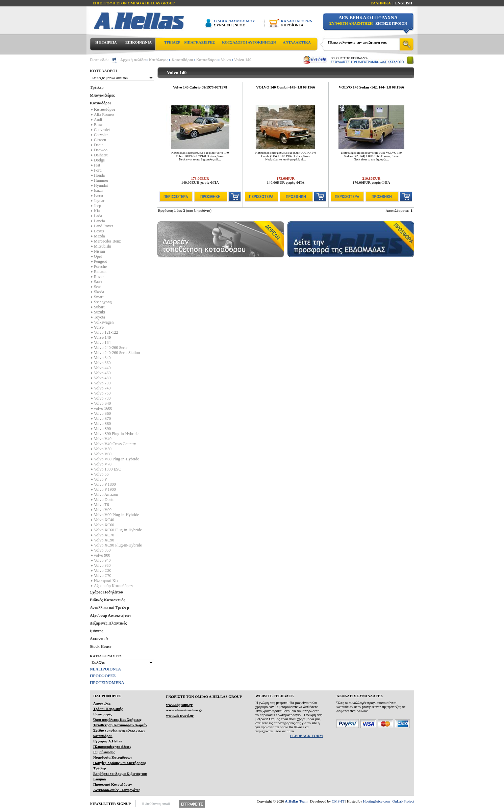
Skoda (99, 292)
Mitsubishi (103, 246)
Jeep (97, 206)
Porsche (100, 267)
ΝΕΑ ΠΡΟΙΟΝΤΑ (105, 669)
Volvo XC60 (104, 525)
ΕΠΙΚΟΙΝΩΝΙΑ (138, 42)
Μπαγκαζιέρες (102, 95)
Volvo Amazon (106, 494)
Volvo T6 (102, 505)
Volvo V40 (103, 439)
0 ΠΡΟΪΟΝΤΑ (292, 25)
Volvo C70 (103, 576)
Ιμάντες (96, 631)
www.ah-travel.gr (180, 715)
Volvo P (100, 479)
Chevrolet (102, 130)
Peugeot (100, 261)
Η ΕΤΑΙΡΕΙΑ (106, 42)
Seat (97, 287)
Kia (97, 211)
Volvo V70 (103, 464)
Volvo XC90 (104, 540)
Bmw (98, 125)
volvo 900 (102, 555)
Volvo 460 (102, 373)
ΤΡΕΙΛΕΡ (172, 42)
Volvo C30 (103, 570)
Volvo (226, 60)
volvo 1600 (103, 408)
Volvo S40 (102, 403)
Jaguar (99, 201)
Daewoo (101, 150)
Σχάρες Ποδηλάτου (106, 592)
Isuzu (98, 191)
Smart (99, 297)
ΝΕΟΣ (240, 25)
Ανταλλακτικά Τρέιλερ (109, 608)
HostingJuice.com (376, 801)
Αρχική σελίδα (133, 60)
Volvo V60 (103, 454)
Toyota (99, 317)
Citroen (100, 140)
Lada (98, 216)
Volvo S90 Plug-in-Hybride (116, 434)
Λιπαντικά (99, 639)
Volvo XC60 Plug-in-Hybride (118, 530)
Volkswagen (104, 322)
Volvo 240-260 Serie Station (117, 353)
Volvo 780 (102, 398)
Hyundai (101, 185)
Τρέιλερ (97, 87)
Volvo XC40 (104, 520)
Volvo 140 (243, 60)
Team (296, 801)
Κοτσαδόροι (182, 60)
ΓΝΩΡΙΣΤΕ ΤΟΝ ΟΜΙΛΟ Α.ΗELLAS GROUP (204, 696)
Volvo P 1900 (105, 489)
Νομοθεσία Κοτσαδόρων (113, 757)
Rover (99, 277)
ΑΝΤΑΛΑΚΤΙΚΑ (297, 42)
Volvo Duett (104, 500)
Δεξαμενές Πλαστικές (108, 623)
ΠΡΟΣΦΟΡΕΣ (103, 676)
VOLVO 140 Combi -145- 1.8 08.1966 (285, 87)
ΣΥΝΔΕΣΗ (223, 25)
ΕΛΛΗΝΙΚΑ (381, 3)
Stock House (101, 646)
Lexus (99, 231)
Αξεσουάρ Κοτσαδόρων (114, 586)
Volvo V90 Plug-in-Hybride (117, 515)
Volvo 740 (102, 388)
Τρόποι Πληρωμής (108, 709)
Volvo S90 (102, 429)
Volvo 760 (102, 393)
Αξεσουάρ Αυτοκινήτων (110, 615)
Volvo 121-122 (106, 332)
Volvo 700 (102, 383)
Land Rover (104, 226)
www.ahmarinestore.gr (184, 710)
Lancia (99, 221)
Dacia (99, 145)
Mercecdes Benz (107, 241)
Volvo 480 (102, 378)
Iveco (98, 196)
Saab (98, 282)
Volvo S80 (102, 424)
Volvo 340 (102, 358)
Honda (99, 175)
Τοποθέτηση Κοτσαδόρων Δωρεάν (120, 725)
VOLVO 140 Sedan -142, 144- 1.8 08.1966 (371, 87)
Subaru (100, 307)
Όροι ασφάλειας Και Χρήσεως (117, 719)
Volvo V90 (103, 510)
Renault (100, 272)
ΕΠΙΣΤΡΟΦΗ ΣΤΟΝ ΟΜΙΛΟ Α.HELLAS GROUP (134, 3)
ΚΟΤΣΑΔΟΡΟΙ (104, 71)
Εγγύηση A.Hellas (108, 741)
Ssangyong (103, 302)
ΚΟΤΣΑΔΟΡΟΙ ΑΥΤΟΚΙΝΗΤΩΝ (249, 42)
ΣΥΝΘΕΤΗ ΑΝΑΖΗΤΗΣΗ (351, 23)
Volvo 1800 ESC (107, 469)
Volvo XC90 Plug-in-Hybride (118, 545)
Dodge (99, 160)
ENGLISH (404, 3)
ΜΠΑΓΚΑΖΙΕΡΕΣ (199, 42)
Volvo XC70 (104, 535)
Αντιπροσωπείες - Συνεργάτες (117, 790)
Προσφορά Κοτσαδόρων (112, 784)
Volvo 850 (102, 550)
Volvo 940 (102, 560)
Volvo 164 (102, 342)
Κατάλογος (159, 60)
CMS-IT (338, 801)
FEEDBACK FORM (307, 736)
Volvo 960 (102, 565)
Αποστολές (102, 703)
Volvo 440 (102, 368)
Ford (98, 170)
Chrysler (101, 135)
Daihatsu (101, 155)
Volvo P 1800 (105, 484)
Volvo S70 (102, 418)
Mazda (99, 236)
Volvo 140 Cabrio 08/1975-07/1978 (200, 87)
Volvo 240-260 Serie (111, 348)
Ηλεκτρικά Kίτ (106, 581)
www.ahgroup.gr (179, 705)
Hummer (101, 180)
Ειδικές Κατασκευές (107, 600)
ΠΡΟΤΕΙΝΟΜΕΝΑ (107, 683)
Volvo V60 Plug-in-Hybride (117, 459)
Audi (98, 120)
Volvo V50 (103, 449)
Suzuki (99, 312)
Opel (98, 256)
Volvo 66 (101, 474)
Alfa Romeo (104, 115)
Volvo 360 (102, 363)
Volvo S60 (102, 413)
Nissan (99, 251)
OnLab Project (403, 801)
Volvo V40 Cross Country (115, 444)
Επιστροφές (103, 714)
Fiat (97, 165)
